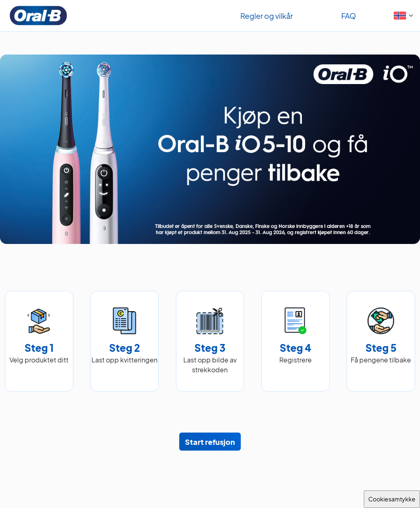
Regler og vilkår (267, 16)
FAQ (349, 16)
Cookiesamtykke (392, 499)
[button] (405, 16)
